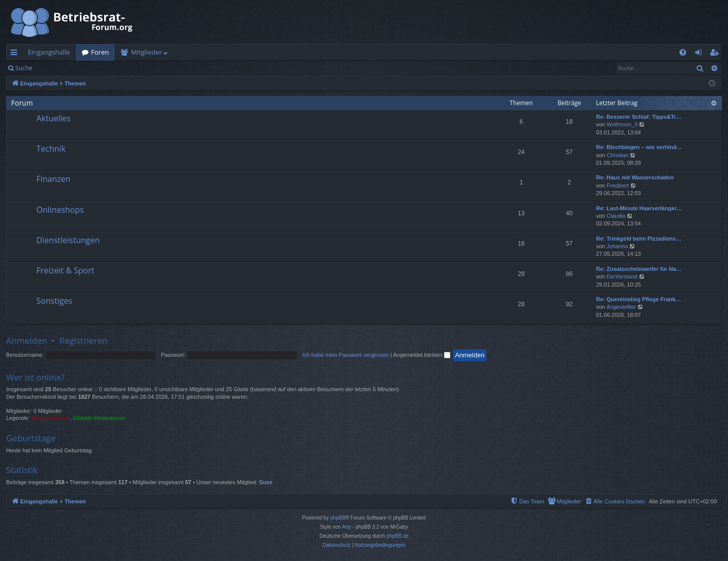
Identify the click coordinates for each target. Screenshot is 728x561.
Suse (266, 482)
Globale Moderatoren (99, 418)
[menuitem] (683, 52)
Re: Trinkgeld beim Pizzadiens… (639, 239)
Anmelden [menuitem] (701, 54)
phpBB (338, 518)
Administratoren (50, 418)
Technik (51, 149)
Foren (100, 52)
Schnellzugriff (16, 54)
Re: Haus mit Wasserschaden (635, 177)
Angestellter (621, 307)
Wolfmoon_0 (622, 124)
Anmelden (61, 68)
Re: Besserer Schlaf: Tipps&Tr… (639, 117)
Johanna (617, 246)
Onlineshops (60, 210)
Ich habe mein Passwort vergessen (346, 355)
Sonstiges (54, 301)
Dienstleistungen (68, 240)
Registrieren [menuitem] (716, 54)
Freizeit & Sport (65, 270)
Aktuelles (54, 118)
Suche (24, 68)
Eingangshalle (49, 52)
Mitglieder (146, 52)
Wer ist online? (35, 377)
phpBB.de (397, 536)
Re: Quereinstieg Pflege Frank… (639, 299)
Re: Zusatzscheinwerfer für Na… (639, 269)
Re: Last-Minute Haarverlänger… (639, 208)
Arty (347, 527)
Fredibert (618, 185)
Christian (618, 155)
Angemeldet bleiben (422, 355)
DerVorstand (622, 276)
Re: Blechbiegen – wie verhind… (639, 147)
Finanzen (53, 179)
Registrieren (107, 68)
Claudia (616, 216)
